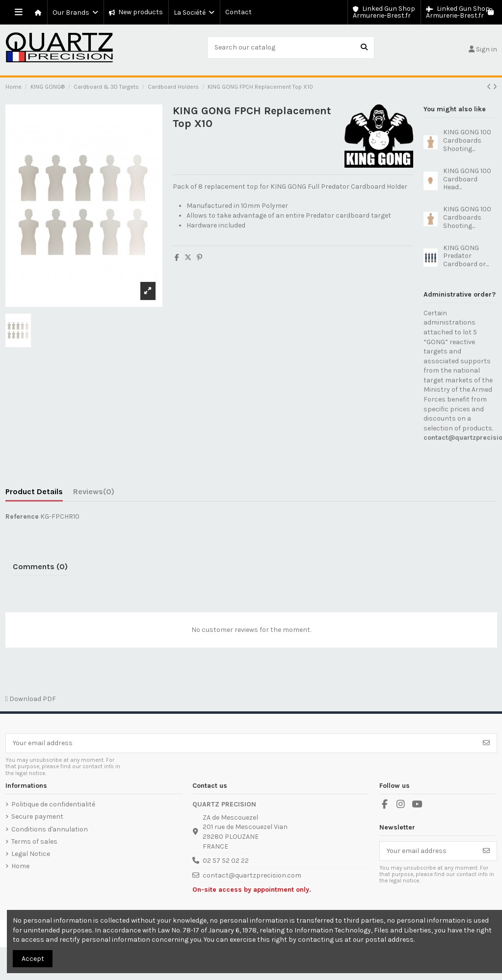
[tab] (94, 494)
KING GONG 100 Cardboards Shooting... (467, 140)
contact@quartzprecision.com (252, 875)
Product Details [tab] (34, 491)
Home (20, 866)
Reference (22, 516)
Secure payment (37, 817)
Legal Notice (31, 854)
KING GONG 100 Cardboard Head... (467, 179)
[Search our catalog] (364, 47)
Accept (33, 959)
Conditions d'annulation (50, 829)
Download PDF (31, 699)
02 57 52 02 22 (226, 861)
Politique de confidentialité (53, 804)
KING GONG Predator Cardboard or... (466, 256)
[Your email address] (241, 743)
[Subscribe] (486, 743)
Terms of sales (34, 842)
